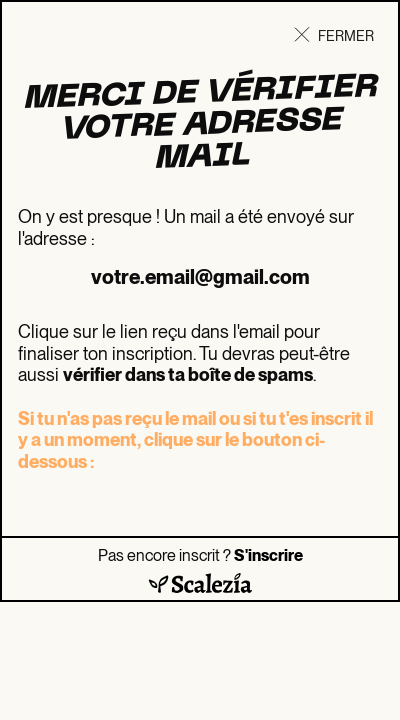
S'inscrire (268, 555)
